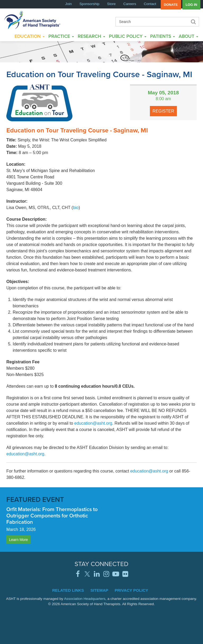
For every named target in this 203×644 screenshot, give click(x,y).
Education (30, 36)
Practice (61, 36)
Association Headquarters (85, 599)
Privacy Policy (132, 590)
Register (163, 111)
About (188, 36)
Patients (163, 36)
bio (76, 208)
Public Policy (128, 36)
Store (111, 4)
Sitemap (99, 590)
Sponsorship (90, 4)
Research (91, 36)
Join (69, 4)
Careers (130, 4)
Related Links (68, 590)
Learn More (19, 540)
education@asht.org (93, 423)
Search (193, 22)
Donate (171, 5)
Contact (150, 4)
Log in (191, 5)
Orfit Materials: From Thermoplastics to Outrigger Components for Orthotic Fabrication (52, 515)
